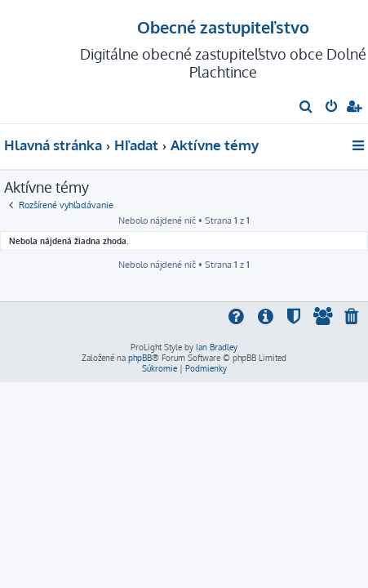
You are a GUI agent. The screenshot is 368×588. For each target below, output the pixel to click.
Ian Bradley (217, 347)
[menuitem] (306, 108)
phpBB (140, 358)
